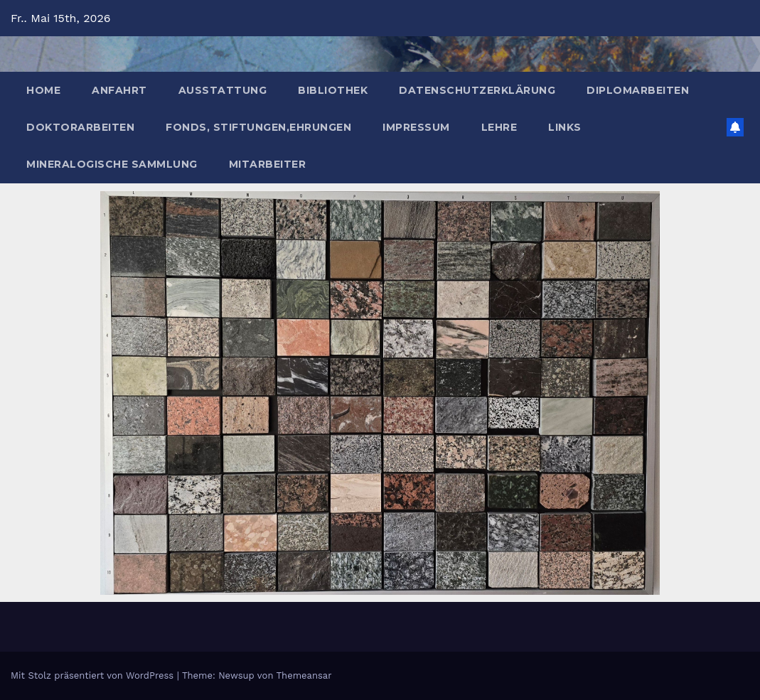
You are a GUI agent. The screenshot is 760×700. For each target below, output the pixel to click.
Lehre (499, 127)
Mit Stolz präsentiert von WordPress (94, 675)
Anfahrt (119, 90)
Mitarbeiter (268, 164)
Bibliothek (333, 90)
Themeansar (304, 675)
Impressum (416, 127)
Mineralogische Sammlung (112, 164)
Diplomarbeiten (638, 90)
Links (565, 127)
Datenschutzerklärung (477, 90)
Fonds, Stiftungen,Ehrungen (258, 127)
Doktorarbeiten (80, 127)
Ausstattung (223, 90)
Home (43, 90)
